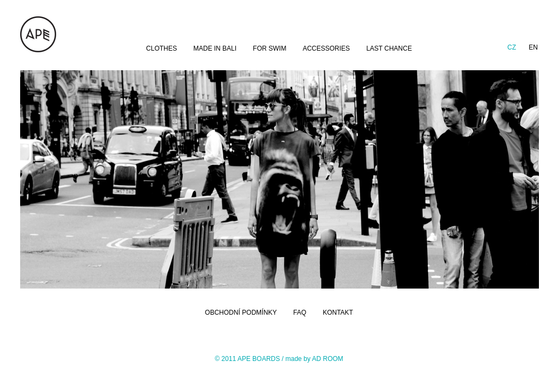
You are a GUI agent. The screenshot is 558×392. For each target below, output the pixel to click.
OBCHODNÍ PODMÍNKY (241, 313)
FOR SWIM (269, 48)
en (533, 47)
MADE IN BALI (215, 48)
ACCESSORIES (326, 48)
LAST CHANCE (389, 48)
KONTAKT (338, 313)
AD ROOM (327, 359)
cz (512, 47)
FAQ (300, 313)
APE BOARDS (259, 359)
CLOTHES (162, 48)
